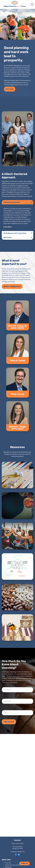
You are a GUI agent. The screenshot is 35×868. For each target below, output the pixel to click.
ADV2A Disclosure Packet (12, 865)
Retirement (8, 867)
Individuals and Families (12, 202)
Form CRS (25, 863)
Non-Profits (8, 237)
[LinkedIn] (19, 855)
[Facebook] (16, 855)
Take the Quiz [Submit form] (9, 722)
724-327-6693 (20, 843)
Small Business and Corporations (15, 233)
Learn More (8, 227)
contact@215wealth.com (17, 852)
